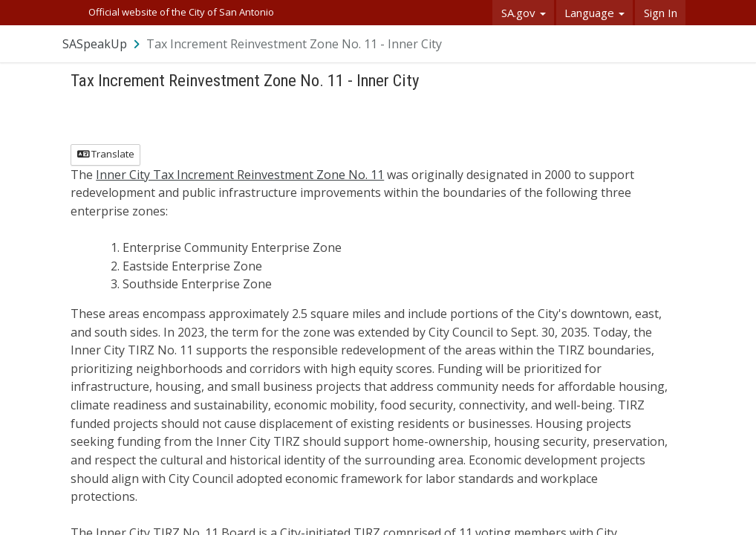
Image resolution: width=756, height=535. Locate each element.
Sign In (661, 13)
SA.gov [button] (524, 13)
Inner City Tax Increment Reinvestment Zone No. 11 (240, 175)
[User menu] (675, 43)
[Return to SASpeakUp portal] (102, 44)
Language (594, 13)
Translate (106, 154)
